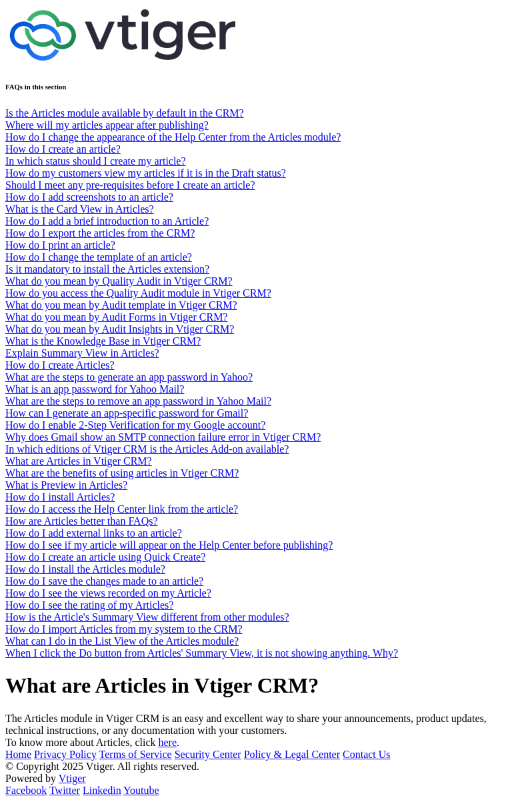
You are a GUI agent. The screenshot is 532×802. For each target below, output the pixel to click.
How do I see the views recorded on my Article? (108, 593)
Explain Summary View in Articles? (82, 353)
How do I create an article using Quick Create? (105, 557)
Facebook (26, 790)
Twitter (65, 790)
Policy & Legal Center (292, 754)
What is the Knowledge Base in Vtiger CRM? (103, 341)
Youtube (141, 790)
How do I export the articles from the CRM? (100, 233)
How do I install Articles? (60, 497)
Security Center (208, 754)
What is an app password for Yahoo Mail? (95, 389)
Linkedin (102, 790)
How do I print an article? (60, 245)
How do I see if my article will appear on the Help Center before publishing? (169, 545)
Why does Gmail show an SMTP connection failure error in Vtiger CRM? (163, 437)
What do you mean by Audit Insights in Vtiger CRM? (120, 329)
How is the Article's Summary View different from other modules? (147, 617)
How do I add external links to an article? (94, 533)
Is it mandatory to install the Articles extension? (107, 269)
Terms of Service (136, 754)
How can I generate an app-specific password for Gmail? (127, 413)
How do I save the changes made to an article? (104, 581)
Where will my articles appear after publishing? (107, 125)
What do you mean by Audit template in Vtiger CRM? (121, 305)
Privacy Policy (65, 754)
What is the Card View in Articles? (80, 209)
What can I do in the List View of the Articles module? (122, 641)
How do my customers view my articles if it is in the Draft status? (146, 173)
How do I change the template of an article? (99, 257)
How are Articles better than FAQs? (82, 521)
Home (18, 754)
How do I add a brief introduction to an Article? (107, 221)
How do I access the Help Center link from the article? (122, 509)
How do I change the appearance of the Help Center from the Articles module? (173, 137)
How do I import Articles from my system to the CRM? (124, 629)
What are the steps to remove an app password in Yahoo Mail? (138, 401)
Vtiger (72, 778)
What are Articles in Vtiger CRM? (79, 461)
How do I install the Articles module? (85, 569)
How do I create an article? (63, 149)
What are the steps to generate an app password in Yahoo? (129, 377)
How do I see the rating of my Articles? (89, 605)
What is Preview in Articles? (66, 485)
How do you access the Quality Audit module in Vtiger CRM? (138, 293)
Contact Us (367, 754)
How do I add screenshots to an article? (89, 197)
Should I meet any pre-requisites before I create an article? (130, 185)
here (168, 742)
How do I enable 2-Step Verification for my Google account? (135, 425)
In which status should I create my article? (96, 161)
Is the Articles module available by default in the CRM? (125, 113)
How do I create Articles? (60, 365)
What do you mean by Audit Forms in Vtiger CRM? (116, 317)
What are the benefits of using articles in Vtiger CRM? (122, 473)
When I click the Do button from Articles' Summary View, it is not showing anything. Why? (202, 653)
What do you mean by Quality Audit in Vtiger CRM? (119, 281)
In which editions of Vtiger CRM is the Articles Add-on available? (147, 449)
